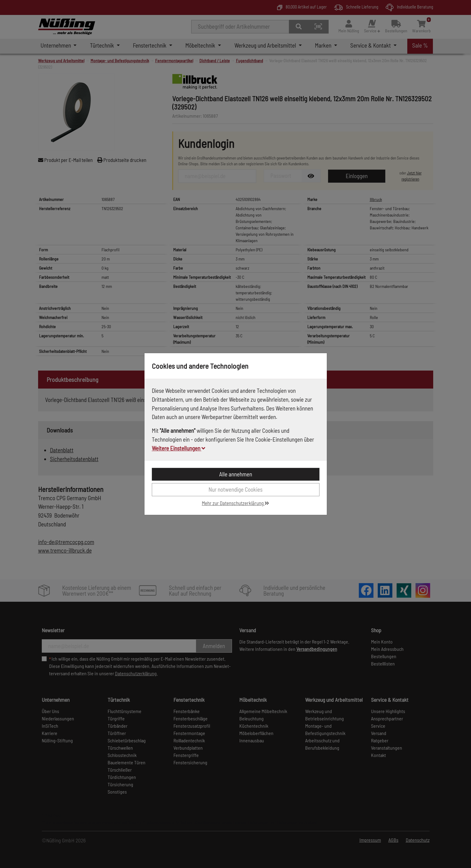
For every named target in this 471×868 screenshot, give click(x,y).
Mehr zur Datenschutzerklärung (235, 503)
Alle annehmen (236, 474)
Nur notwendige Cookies (235, 489)
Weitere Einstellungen (178, 448)
